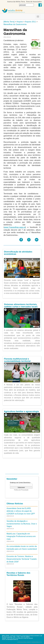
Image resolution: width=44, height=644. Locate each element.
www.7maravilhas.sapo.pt (15, 227)
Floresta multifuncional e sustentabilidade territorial (17, 360)
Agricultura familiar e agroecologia (21, 411)
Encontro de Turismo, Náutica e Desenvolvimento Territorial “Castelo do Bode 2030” (22, 559)
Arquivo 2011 (30, 22)
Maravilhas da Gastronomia (15, 24)
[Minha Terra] (9, 22)
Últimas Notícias (15, 504)
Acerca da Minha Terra (16, 2)
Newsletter (12, 479)
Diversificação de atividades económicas (18, 253)
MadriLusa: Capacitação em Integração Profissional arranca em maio (21, 536)
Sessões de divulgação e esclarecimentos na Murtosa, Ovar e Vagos (22, 524)
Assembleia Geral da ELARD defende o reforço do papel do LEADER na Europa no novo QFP (21, 511)
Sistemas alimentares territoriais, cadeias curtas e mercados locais (21, 306)
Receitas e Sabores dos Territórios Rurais (18, 574)
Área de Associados (34, 2)
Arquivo (20, 22)
